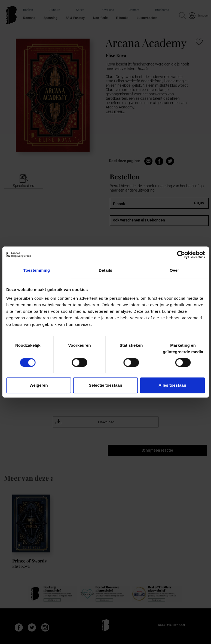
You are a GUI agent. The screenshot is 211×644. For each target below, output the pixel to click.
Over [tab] (174, 270)
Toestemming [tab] (37, 270)
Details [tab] (106, 270)
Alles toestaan (172, 385)
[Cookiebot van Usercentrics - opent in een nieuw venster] (181, 255)
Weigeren (39, 385)
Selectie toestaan (105, 385)
